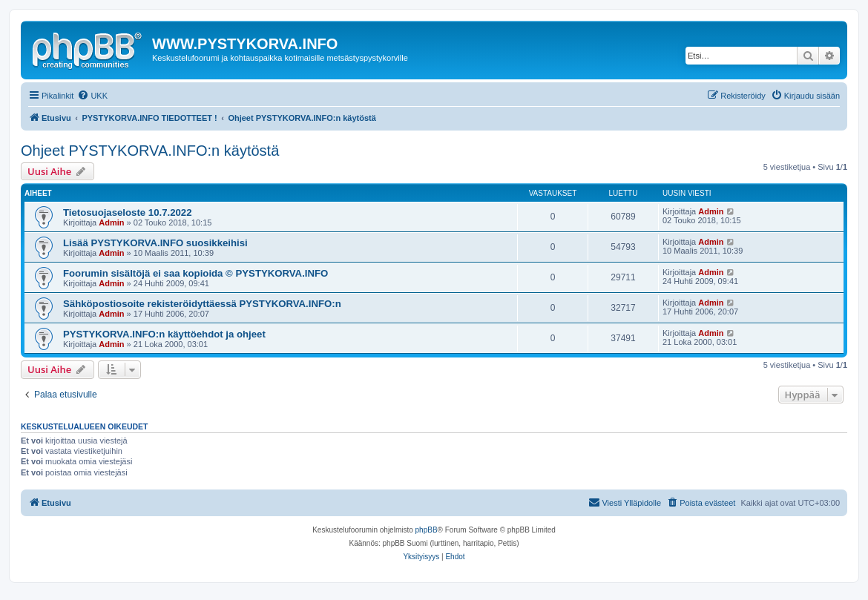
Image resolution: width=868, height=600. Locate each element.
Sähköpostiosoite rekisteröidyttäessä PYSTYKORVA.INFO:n (202, 304)
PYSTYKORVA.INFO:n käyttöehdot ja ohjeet (164, 334)
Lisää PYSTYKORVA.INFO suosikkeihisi (155, 243)
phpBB (427, 530)
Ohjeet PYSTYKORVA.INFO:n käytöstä (150, 151)
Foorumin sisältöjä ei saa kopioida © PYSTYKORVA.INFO (195, 273)
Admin (111, 222)
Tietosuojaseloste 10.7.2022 (128, 212)
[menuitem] (92, 96)
